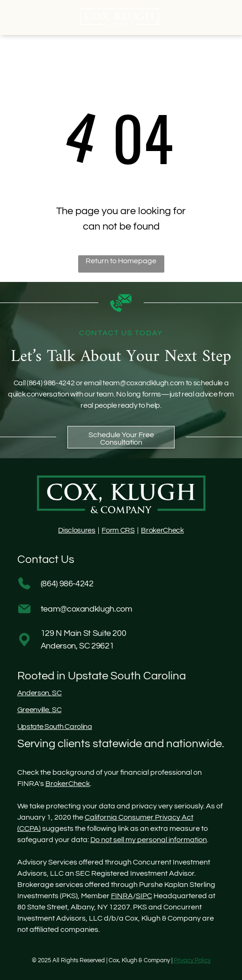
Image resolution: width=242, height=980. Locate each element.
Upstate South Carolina (55, 727)
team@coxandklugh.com (143, 383)
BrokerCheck (162, 530)
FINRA (122, 896)
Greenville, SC (40, 710)
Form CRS (118, 530)
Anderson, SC (40, 693)
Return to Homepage (121, 261)
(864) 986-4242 (51, 383)
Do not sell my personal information (149, 840)
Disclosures (77, 530)
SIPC (144, 896)
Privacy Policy (192, 960)
